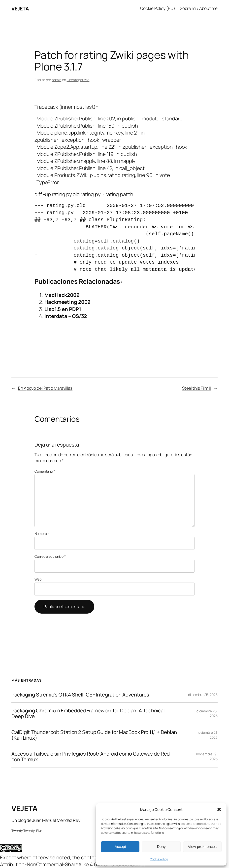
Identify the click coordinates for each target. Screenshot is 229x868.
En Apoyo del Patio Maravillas (45, 388)
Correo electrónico (50, 556)
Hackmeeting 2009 (67, 302)
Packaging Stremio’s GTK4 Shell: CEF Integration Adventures (80, 695)
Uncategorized (78, 80)
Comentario (45, 471)
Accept (120, 847)
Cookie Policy (159, 859)
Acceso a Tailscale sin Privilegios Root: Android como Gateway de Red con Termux (91, 757)
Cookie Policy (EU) (158, 8)
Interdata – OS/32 (66, 316)
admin (57, 80)
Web (38, 579)
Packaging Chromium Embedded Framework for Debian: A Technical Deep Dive (88, 713)
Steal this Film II (196, 388)
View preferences (202, 847)
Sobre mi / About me (199, 8)
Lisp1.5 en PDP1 (63, 309)
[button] (219, 809)
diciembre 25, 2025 (203, 695)
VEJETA (20, 8)
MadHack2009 (62, 295)
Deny (161, 847)
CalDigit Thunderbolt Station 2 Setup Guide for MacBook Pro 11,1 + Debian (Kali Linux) (94, 735)
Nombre (42, 534)
